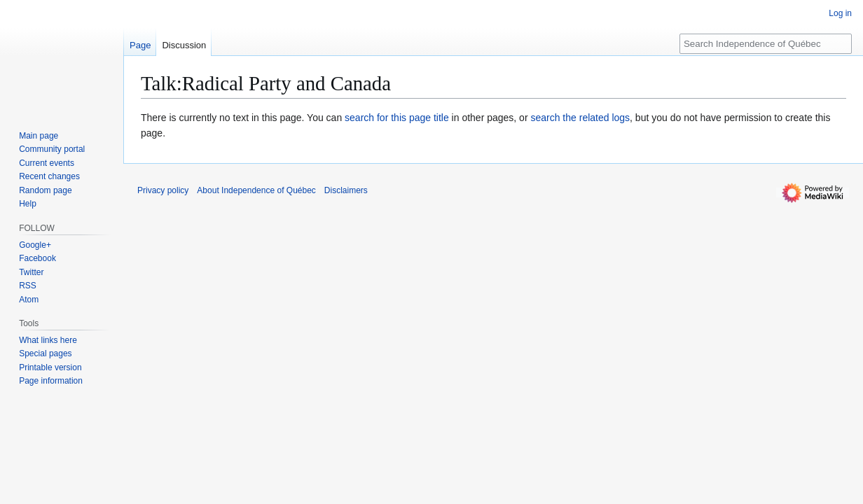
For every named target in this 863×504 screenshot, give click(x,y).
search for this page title (397, 118)
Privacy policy (163, 190)
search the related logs (580, 118)
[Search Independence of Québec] (766, 44)
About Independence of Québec (256, 190)
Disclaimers (346, 190)
